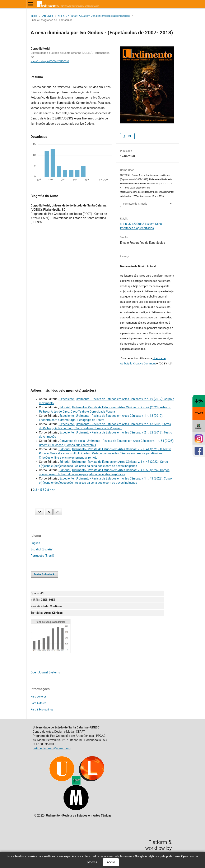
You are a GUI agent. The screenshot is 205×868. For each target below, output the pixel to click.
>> (53, 490)
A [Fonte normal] (49, 512)
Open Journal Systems (45, 672)
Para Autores (39, 703)
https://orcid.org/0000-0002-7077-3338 (50, 61)
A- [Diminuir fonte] (58, 512)
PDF (129, 136)
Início (34, 16)
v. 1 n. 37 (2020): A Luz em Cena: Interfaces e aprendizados (94, 16)
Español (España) (42, 549)
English (35, 543)
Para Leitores (39, 697)
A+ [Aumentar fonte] (40, 512)
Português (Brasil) (42, 556)
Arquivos (48, 16)
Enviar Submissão (45, 574)
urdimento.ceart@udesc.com (52, 748)
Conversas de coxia (73, 441)
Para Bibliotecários (42, 710)
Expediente (67, 399)
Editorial (65, 407)
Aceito (111, 862)
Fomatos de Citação (135, 204)
